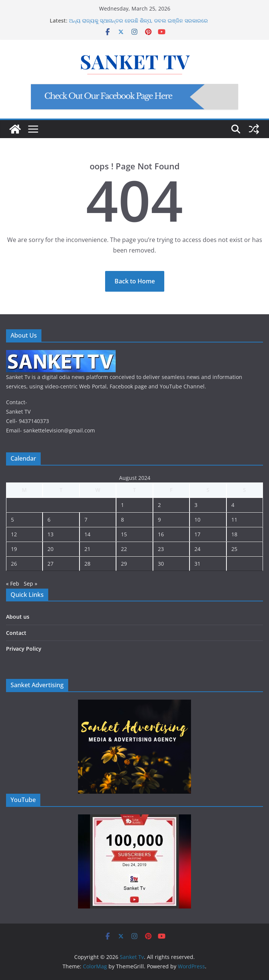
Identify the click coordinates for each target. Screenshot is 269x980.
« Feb (13, 584)
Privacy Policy (24, 649)
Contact (16, 633)
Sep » (31, 584)
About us (18, 617)
